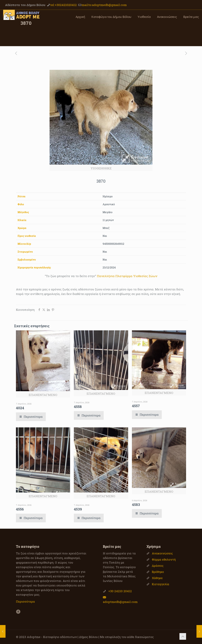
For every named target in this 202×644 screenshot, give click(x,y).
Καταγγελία (160, 584)
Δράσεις (158, 566)
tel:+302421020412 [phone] (63, 5)
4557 (136, 406)
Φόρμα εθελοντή (164, 559)
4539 (78, 509)
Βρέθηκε (158, 572)
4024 (20, 408)
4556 (20, 509)
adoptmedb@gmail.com (120, 602)
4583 (136, 505)
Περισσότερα (25, 601)
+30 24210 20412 (120, 591)
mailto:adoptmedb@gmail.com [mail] (104, 5)
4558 (78, 407)
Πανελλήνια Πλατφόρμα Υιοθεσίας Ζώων (127, 276)
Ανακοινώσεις (162, 553)
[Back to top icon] (183, 636)
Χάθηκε (157, 578)
